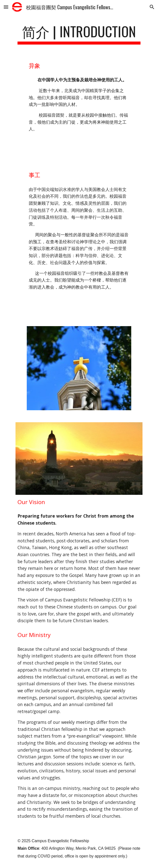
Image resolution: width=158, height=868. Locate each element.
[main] (79, 34)
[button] (6, 7)
